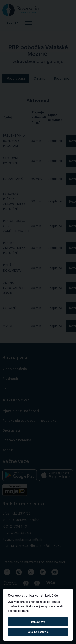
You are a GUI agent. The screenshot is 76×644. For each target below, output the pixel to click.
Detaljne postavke (38, 632)
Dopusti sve (38, 622)
